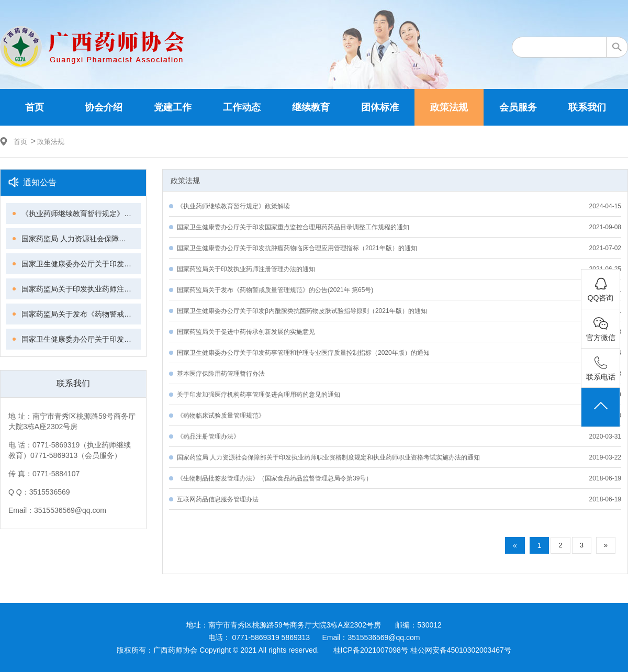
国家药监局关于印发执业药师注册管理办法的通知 (81, 289)
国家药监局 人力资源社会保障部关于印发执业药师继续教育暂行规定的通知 (81, 239)
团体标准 (380, 107)
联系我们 (587, 107)
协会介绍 (104, 107)
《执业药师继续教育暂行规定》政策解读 (81, 214)
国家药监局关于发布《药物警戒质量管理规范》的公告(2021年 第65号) (81, 314)
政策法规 (449, 107)
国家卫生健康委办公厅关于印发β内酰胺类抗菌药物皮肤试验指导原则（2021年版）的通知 (81, 339)
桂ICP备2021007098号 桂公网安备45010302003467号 (422, 650)
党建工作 (173, 107)
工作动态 (242, 107)
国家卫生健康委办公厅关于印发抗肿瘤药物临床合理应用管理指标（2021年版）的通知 (81, 264)
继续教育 (311, 107)
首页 (35, 107)
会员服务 (518, 107)
